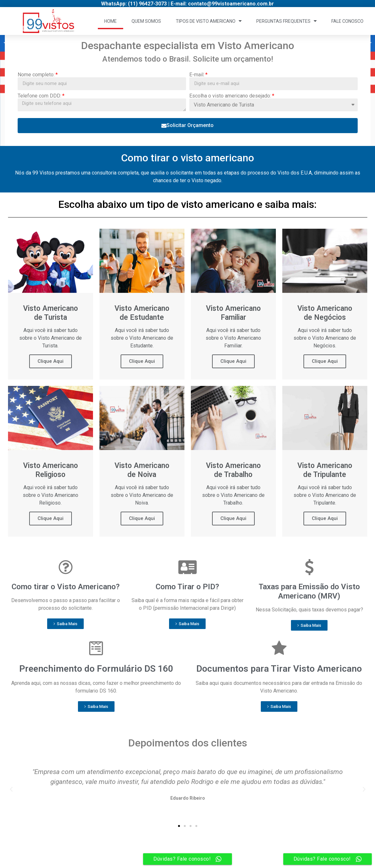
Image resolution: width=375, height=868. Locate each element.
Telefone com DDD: (39, 96)
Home (111, 21)
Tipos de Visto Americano (209, 21)
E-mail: (197, 75)
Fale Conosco (347, 21)
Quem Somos (146, 21)
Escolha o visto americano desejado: (230, 96)
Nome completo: (36, 75)
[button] (65, 624)
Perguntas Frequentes (286, 21)
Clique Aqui (51, 361)
